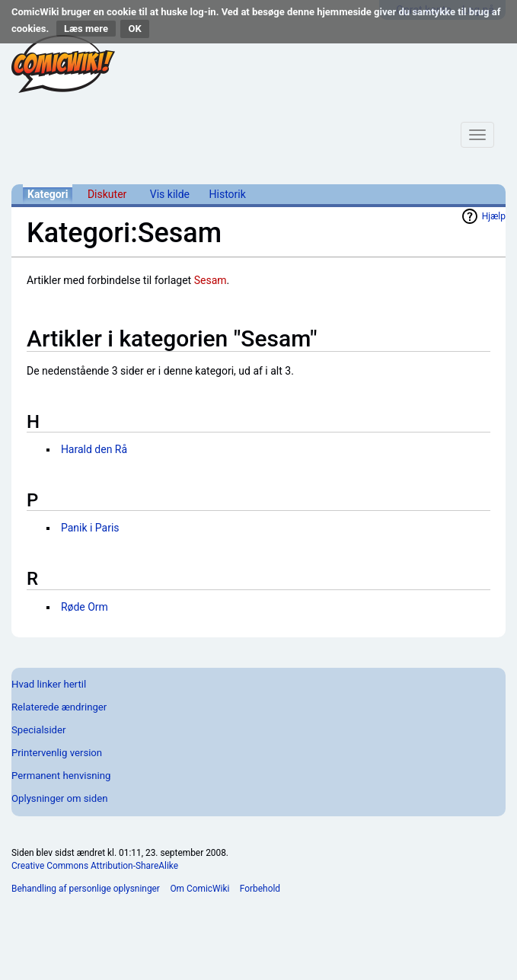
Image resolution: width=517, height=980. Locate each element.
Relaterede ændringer (59, 707)
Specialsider (38, 730)
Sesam (211, 280)
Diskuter (107, 194)
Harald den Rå (94, 449)
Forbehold (260, 889)
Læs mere (86, 29)
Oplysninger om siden (59, 798)
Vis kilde (170, 194)
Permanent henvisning (61, 776)
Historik (228, 194)
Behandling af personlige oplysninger (86, 889)
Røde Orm (85, 607)
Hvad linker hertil (49, 684)
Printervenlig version (57, 753)
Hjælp (494, 216)
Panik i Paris (90, 528)
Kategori (48, 194)
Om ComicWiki (199, 889)
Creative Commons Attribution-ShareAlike (95, 866)
